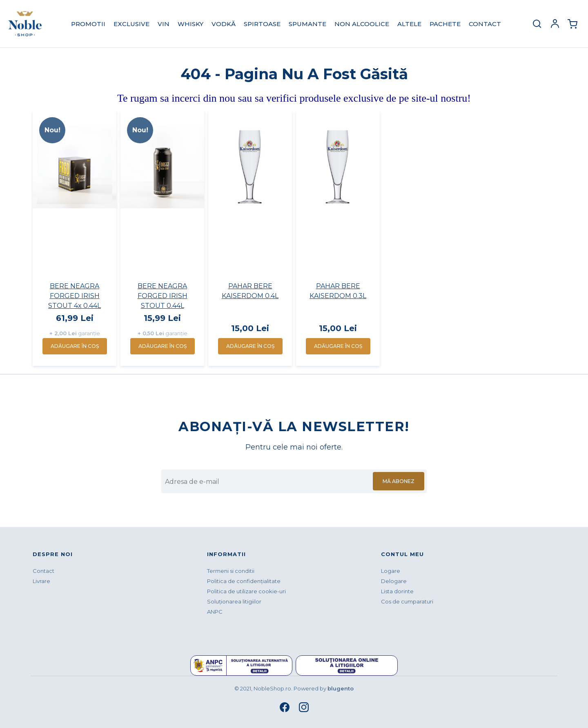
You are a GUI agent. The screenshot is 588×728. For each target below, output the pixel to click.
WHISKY (190, 24)
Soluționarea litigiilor (234, 601)
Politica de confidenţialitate (244, 581)
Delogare (394, 581)
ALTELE (409, 24)
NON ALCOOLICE (362, 24)
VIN (164, 24)
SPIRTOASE (262, 24)
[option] (75, 238)
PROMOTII (88, 24)
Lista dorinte (397, 591)
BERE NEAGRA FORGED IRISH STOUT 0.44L (163, 296)
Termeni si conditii (231, 571)
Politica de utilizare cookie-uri (246, 591)
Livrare (41, 581)
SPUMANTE (307, 24)
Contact (485, 24)
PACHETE (445, 24)
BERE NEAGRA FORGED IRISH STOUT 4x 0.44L (75, 296)
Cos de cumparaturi (407, 601)
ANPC (215, 612)
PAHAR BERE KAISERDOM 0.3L (338, 291)
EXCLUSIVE (131, 24)
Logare (391, 571)
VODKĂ (224, 24)
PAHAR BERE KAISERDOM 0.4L (250, 291)
